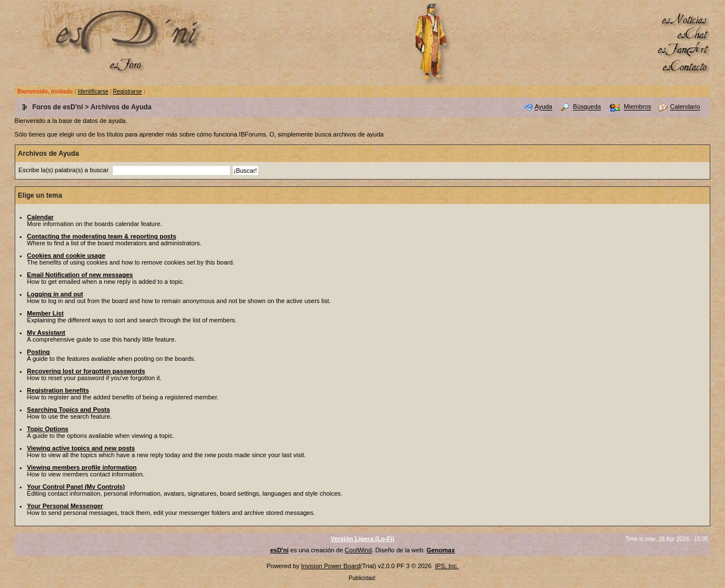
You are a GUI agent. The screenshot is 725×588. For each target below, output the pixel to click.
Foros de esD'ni (58, 107)
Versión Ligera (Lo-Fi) (362, 539)
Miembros (637, 107)
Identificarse (93, 91)
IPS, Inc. (447, 566)
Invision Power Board (331, 566)
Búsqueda (587, 107)
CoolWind (359, 550)
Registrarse (127, 91)
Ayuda (543, 107)
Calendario (685, 107)
